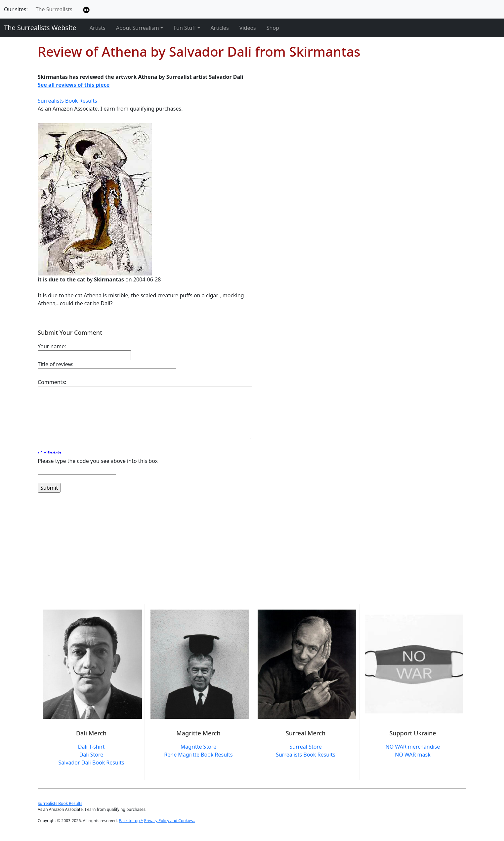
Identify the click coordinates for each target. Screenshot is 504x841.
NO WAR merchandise (413, 747)
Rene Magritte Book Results (198, 755)
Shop (273, 28)
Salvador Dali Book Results (91, 763)
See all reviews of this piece (74, 85)
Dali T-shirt (91, 747)
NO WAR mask (413, 755)
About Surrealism (138, 28)
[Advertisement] (236, 552)
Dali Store (91, 755)
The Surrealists (54, 9)
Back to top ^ (131, 821)
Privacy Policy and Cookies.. (170, 821)
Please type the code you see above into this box (98, 461)
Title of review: (56, 364)
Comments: (52, 382)
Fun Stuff (185, 28)
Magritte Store (198, 747)
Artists (98, 28)
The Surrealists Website (40, 28)
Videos (248, 28)
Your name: (52, 346)
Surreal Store (305, 747)
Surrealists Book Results (67, 101)
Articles (220, 28)
